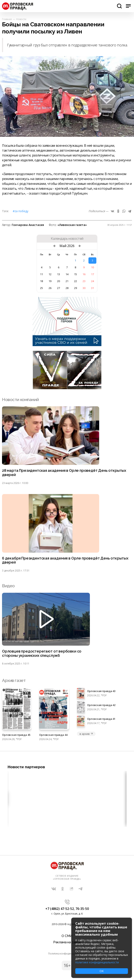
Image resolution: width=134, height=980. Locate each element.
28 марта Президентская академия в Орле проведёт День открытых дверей (64, 473)
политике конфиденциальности (97, 962)
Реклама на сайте (67, 942)
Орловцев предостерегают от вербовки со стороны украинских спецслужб (42, 653)
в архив (86, 734)
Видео (8, 586)
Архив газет (14, 680)
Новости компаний (20, 400)
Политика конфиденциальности (67, 954)
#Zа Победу (21, 211)
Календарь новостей (67, 239)
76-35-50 (82, 909)
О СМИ (67, 936)
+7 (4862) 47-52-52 (60, 909)
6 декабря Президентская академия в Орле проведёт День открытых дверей (65, 560)
